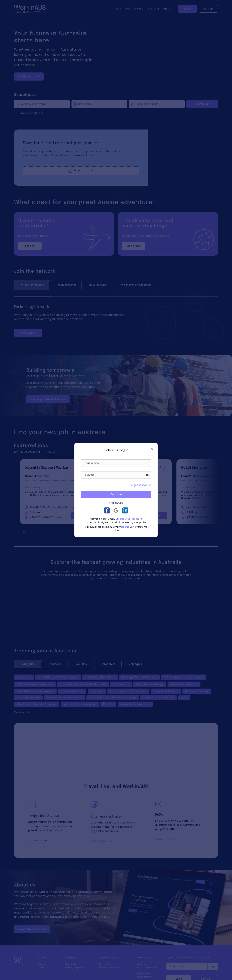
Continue (116, 494)
